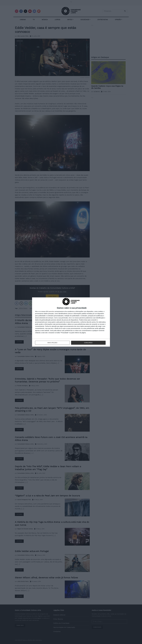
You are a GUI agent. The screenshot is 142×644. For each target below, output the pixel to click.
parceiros (52, 311)
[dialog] (71, 322)
